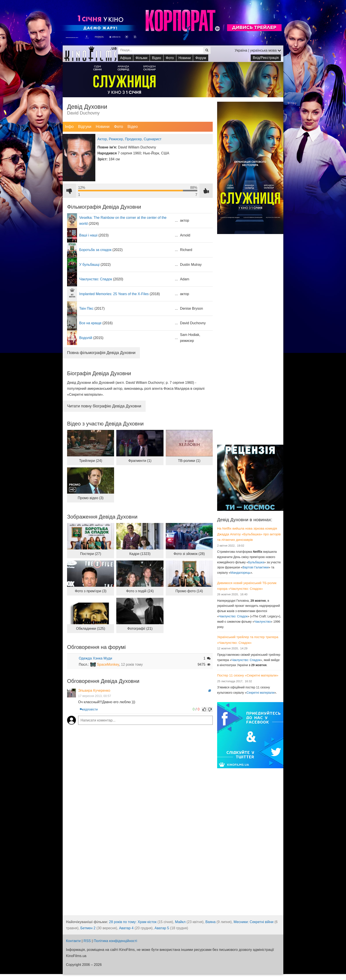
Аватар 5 (162, 928)
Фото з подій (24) (140, 591)
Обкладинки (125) (91, 629)
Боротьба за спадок (95, 250)
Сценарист (152, 139)
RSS (87, 941)
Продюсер (133, 139)
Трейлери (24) (91, 461)
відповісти (88, 709)
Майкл (180, 922)
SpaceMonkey (108, 664)
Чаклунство (262, 622)
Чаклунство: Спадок (96, 279)
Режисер (116, 139)
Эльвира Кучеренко (94, 690)
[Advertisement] (250, 372)
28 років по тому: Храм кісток (133, 922)
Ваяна (211, 922)
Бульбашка (256, 562)
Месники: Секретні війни (254, 922)
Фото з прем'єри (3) (91, 591)
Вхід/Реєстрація (266, 58)
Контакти (73, 941)
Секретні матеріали (260, 693)
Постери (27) (91, 554)
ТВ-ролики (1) (189, 461)
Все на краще (90, 323)
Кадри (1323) (140, 554)
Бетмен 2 (88, 928)
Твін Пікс (86, 308)
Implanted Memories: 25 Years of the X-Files (114, 294)
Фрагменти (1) (140, 461)
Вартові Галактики (256, 567)
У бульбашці (89, 265)
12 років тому (132, 664)
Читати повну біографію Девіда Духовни (104, 406)
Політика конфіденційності (116, 941)
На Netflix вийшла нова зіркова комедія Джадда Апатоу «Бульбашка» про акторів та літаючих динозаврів (249, 534)
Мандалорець (240, 573)
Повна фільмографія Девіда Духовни (101, 353)
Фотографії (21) (140, 629)
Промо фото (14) (189, 591)
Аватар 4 (126, 928)
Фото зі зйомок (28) (189, 554)
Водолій (86, 338)
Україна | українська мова (258, 50)
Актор (102, 139)
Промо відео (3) (91, 498)
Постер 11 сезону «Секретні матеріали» (248, 675)
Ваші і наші (88, 235)
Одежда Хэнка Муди (95, 658)
